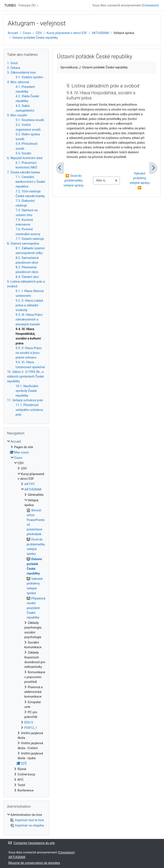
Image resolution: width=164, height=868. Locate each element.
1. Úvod (12, 63)
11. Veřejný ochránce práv (25, 400)
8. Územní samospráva (23, 244)
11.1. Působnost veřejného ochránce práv (29, 410)
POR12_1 (31, 728)
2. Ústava (14, 68)
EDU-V (29, 722)
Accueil (13, 33)
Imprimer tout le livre (27, 820)
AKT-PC (30, 484)
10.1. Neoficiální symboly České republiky (27, 391)
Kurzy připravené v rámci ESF (67, 33)
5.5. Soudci (23, 153)
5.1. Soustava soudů (30, 120)
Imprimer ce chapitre (27, 825)
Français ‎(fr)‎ (27, 5)
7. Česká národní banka (23, 172)
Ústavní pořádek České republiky (35, 38)
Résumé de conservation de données (34, 863)
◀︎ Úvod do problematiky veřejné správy (73, 180)
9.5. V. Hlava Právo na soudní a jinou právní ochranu (29, 353)
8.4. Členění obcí (27, 277)
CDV (39, 33)
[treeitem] (26, 616)
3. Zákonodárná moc (22, 72)
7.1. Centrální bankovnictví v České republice (30, 182)
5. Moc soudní (17, 115)
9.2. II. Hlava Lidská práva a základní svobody (29, 305)
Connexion (150, 5)
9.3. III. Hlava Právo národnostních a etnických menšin (29, 319)
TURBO (10, 5)
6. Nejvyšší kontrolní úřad (25, 158)
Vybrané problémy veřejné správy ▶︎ (140, 181)
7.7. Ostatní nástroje (30, 239)
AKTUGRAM (100, 33)
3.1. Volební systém (29, 77)
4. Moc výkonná (18, 82)
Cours (27, 33)
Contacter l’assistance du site (31, 843)
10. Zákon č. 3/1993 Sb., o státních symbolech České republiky (25, 376)
